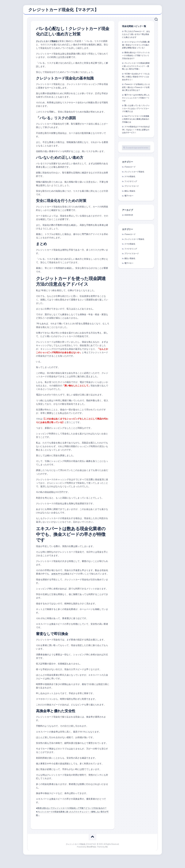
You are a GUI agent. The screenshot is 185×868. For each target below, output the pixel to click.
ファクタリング (131, 183)
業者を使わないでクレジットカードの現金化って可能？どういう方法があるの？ (136, 57)
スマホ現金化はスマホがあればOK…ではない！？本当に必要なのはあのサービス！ (136, 131)
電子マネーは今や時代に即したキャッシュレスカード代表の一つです (136, 99)
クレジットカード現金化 (48, 42)
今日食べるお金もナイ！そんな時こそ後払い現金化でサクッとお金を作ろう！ (136, 78)
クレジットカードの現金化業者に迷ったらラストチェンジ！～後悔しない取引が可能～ (136, 67)
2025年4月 (129, 216)
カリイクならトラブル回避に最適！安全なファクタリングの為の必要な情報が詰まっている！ (136, 46)
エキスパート (58, 575)
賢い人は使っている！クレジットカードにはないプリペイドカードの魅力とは (136, 110)
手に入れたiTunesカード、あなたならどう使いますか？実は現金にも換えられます (136, 36)
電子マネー (129, 197)
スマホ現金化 (130, 178)
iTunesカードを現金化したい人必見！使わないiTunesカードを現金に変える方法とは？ (136, 88)
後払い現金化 (130, 192)
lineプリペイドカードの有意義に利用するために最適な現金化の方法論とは (136, 120)
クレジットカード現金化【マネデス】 (63, 10)
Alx (106, 855)
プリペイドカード (132, 187)
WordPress (91, 855)
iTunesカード (130, 168)
